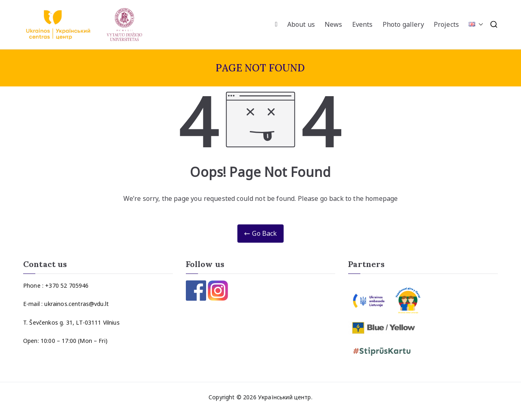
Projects (446, 24)
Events (363, 24)
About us (301, 24)
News (334, 24)
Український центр (285, 397)
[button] (479, 24)
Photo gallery (403, 24)
